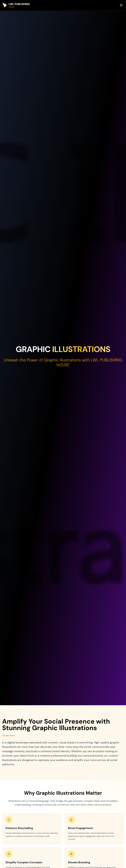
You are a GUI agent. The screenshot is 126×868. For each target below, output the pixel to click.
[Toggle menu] (121, 5)
